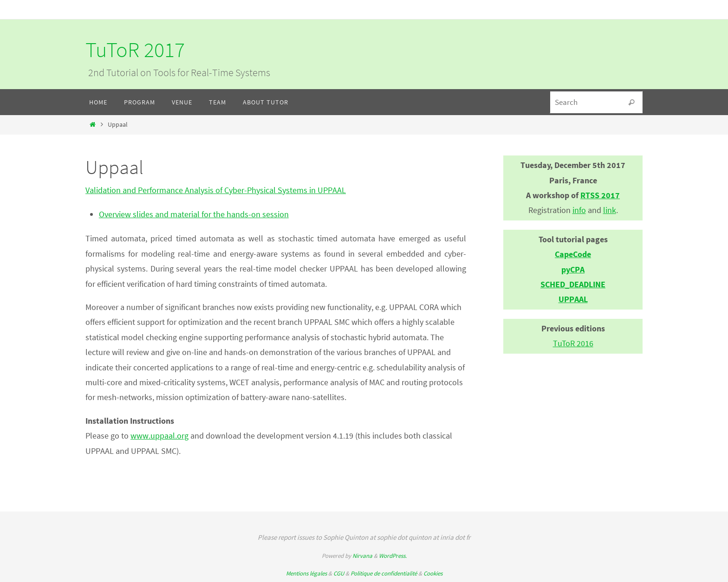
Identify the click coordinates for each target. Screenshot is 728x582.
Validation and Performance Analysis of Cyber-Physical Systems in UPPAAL (216, 190)
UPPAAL (573, 299)
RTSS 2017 (600, 195)
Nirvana (362, 556)
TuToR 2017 (135, 50)
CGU (339, 573)
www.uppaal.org (159, 436)
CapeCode (573, 254)
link (610, 210)
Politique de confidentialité (384, 573)
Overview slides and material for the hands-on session (194, 214)
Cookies (433, 573)
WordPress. (393, 556)
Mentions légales (306, 573)
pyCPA (573, 269)
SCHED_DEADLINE (573, 284)
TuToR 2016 (573, 343)
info (579, 210)
